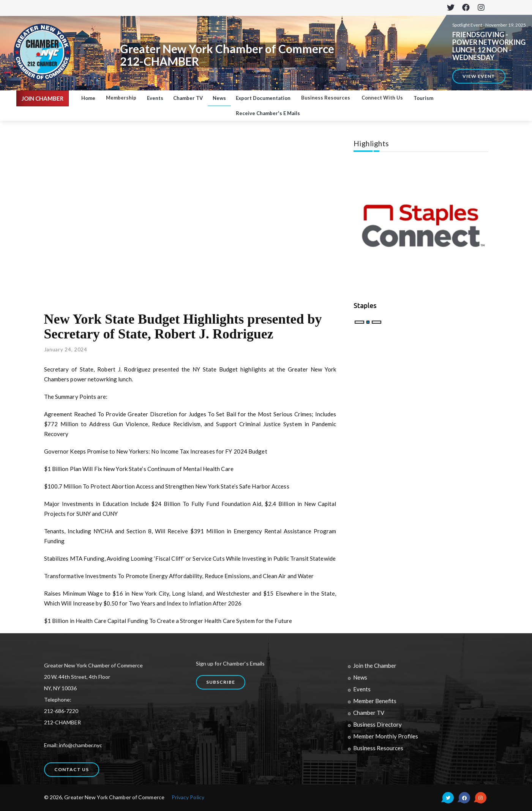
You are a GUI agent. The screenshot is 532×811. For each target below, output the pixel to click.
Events (155, 98)
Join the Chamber (375, 666)
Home (88, 98)
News (219, 98)
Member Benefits (375, 701)
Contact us (72, 769)
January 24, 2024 (66, 349)
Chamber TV (188, 98)
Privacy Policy (188, 797)
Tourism (423, 98)
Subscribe (221, 682)
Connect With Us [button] (382, 98)
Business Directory (377, 724)
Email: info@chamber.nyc (73, 745)
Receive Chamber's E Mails (268, 113)
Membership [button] (121, 98)
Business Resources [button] (326, 98)
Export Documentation (263, 98)
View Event (479, 76)
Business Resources (378, 748)
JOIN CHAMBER (43, 98)
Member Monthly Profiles (386, 736)
